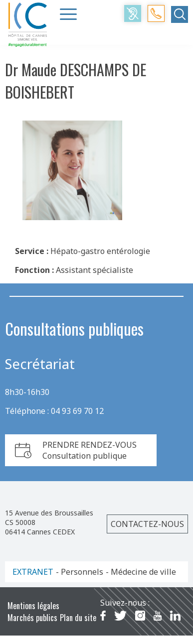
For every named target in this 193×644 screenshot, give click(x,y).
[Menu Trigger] (68, 14)
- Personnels (80, 572)
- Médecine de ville (141, 572)
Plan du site (78, 618)
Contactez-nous (147, 524)
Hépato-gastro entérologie (100, 251)
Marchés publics (32, 618)
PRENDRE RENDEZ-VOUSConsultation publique (90, 450)
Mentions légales (33, 606)
